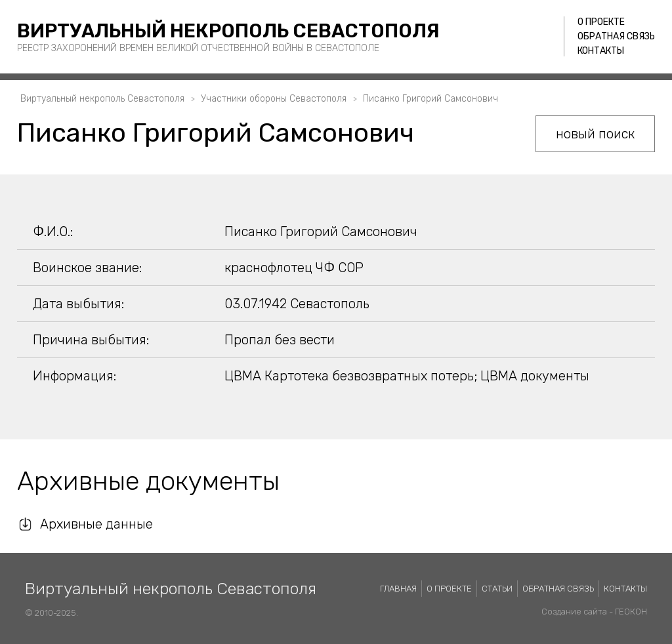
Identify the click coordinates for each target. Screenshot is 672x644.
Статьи (497, 589)
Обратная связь (616, 36)
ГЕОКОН (631, 612)
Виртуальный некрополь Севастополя (228, 31)
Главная (398, 589)
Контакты (601, 51)
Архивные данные (96, 524)
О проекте (601, 22)
